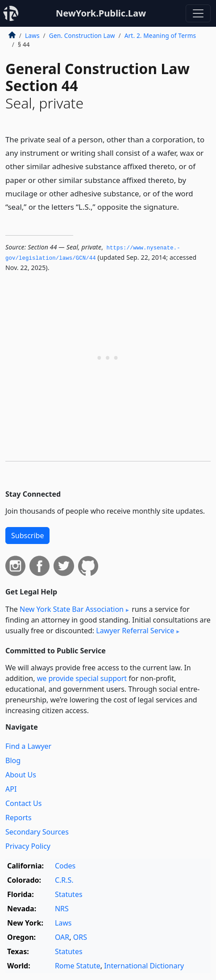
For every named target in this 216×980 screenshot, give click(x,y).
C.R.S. (64, 880)
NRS (62, 909)
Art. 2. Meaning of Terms (160, 35)
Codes (65, 866)
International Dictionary (144, 966)
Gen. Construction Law (82, 35)
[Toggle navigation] (198, 13)
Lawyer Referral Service (135, 631)
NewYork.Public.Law (101, 13)
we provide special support (82, 678)
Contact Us (23, 803)
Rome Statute (78, 966)
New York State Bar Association (72, 609)
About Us (21, 775)
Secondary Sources (37, 832)
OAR (62, 937)
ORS (80, 937)
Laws (32, 35)
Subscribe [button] (27, 536)
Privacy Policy (28, 846)
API (11, 789)
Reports (19, 818)
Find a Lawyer (28, 746)
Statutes (69, 894)
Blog (13, 760)
